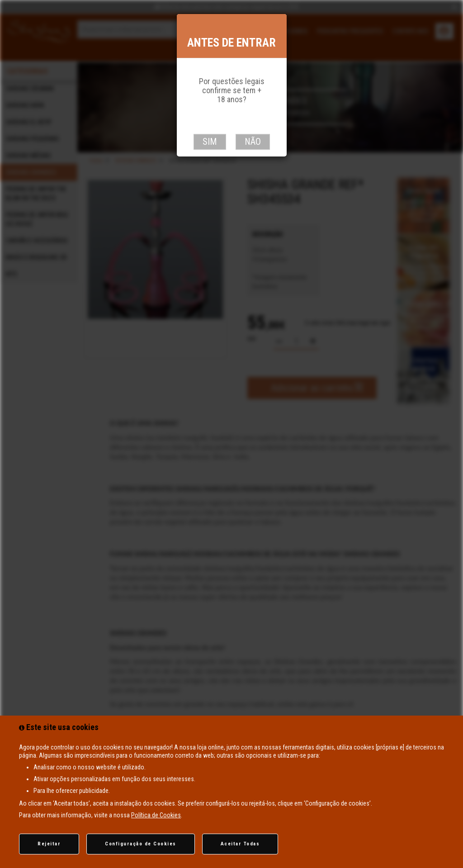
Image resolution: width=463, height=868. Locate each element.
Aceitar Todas (240, 844)
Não (253, 142)
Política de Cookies (156, 815)
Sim (210, 142)
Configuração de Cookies (141, 844)
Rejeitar (49, 844)
